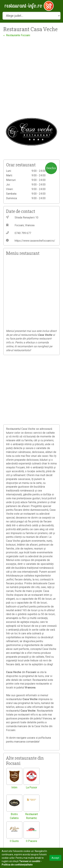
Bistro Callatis (14, 816)
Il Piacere (32, 841)
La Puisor (32, 787)
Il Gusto (14, 841)
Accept (55, 858)
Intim (14, 787)
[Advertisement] (32, 71)
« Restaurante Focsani (17, 35)
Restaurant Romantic (32, 816)
